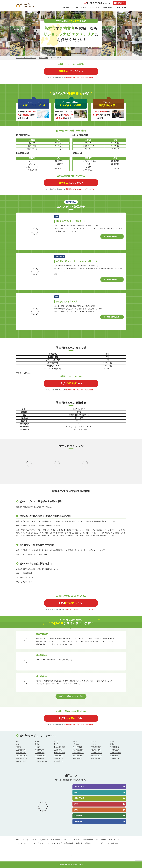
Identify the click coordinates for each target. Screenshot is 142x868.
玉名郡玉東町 (77, 747)
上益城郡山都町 (41, 756)
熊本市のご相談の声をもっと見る (71, 696)
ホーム (19, 840)
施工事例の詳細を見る (112, 236)
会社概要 (79, 843)
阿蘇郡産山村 (115, 750)
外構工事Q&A (122, 8)
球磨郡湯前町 (40, 758)
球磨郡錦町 (114, 756)
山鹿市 (19, 744)
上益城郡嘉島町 (97, 753)
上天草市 (76, 744)
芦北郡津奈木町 (97, 756)
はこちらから (71, 71)
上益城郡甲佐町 (22, 756)
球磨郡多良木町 (22, 758)
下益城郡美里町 (59, 747)
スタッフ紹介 (22, 843)
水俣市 (94, 741)
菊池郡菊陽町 (58, 750)
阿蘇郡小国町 (96, 750)
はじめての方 (94, 8)
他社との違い (88, 840)
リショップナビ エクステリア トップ (26, 58)
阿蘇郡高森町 (21, 753)
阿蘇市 (112, 744)
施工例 (103, 843)
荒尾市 (75, 741)
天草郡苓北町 (58, 761)
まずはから (71, 383)
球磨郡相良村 (77, 758)
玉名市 (112, 741)
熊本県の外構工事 (44, 58)
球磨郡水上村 (58, 758)
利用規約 (88, 843)
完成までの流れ (108, 8)
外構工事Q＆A (114, 840)
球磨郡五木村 (96, 758)
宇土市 (56, 744)
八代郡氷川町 (58, 756)
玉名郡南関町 (96, 747)
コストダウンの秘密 (79, 8)
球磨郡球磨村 (21, 761)
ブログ (96, 843)
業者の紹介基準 (56, 840)
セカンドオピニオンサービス (39, 843)
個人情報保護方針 (114, 843)
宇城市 (94, 744)
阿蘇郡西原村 (40, 753)
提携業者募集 (69, 843)
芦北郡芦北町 (77, 756)
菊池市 (37, 744)
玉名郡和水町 (21, 750)
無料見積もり (119, 3)
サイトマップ (57, 843)
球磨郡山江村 (115, 758)
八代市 (37, 741)
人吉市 (56, 741)
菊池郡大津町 (40, 750)
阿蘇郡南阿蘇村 (59, 753)
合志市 (37, 747)
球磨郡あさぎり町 (41, 761)
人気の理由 (65, 8)
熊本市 (19, 741)
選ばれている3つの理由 (73, 840)
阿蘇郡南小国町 (78, 750)
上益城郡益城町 (115, 753)
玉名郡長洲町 (115, 747)
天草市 (19, 747)
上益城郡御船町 (78, 753)
